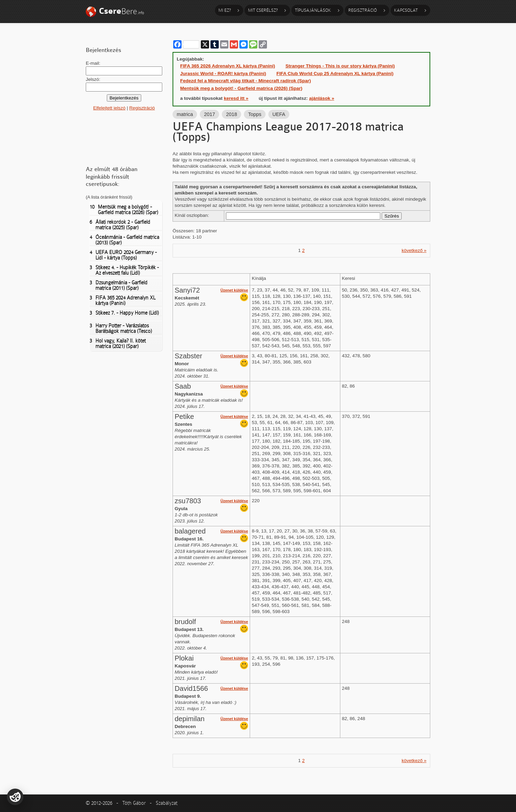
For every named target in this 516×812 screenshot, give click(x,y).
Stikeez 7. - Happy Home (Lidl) (124, 313)
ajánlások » (322, 98)
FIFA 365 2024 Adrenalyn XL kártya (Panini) (122, 300)
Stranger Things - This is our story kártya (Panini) (340, 66)
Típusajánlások (313, 10)
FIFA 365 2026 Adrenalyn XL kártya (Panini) (228, 66)
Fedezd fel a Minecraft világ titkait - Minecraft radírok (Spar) (246, 81)
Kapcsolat (406, 10)
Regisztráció (363, 10)
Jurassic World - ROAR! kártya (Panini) (223, 73)
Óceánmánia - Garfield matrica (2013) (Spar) (124, 240)
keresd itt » (236, 98)
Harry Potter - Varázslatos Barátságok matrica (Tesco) (121, 328)
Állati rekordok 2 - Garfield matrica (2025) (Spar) (120, 225)
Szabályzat (167, 803)
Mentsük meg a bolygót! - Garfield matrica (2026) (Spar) (124, 210)
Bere (121, 11)
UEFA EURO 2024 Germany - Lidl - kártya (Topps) (123, 255)
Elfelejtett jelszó (109, 108)
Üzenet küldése (234, 290)
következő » (414, 250)
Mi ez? (225, 10)
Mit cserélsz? (263, 10)
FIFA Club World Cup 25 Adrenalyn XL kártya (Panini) (335, 73)
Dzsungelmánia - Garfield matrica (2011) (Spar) (118, 285)
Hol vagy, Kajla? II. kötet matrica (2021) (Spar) (118, 344)
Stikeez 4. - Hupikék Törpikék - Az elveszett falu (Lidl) (124, 270)
